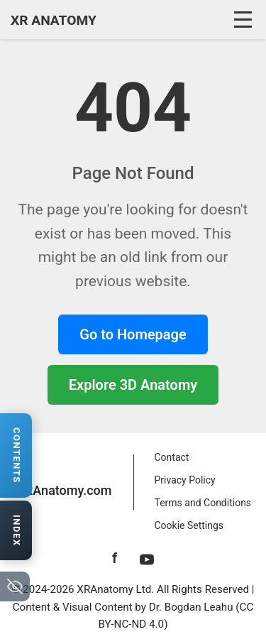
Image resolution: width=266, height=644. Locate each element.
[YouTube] (147, 558)
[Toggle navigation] (245, 20)
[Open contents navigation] (16, 455)
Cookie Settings (189, 525)
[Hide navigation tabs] (15, 586)
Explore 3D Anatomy (133, 385)
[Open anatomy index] (16, 531)
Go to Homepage (133, 334)
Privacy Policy (185, 480)
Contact (172, 457)
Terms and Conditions (203, 503)
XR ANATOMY (54, 20)
